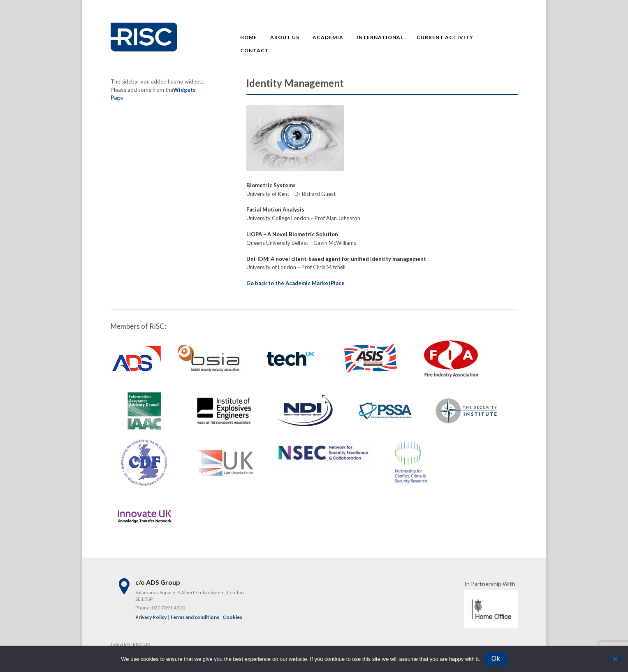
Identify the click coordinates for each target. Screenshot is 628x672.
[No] (615, 658)
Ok (496, 659)
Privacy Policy (151, 617)
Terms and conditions (195, 617)
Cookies (232, 617)
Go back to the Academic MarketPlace (295, 283)
